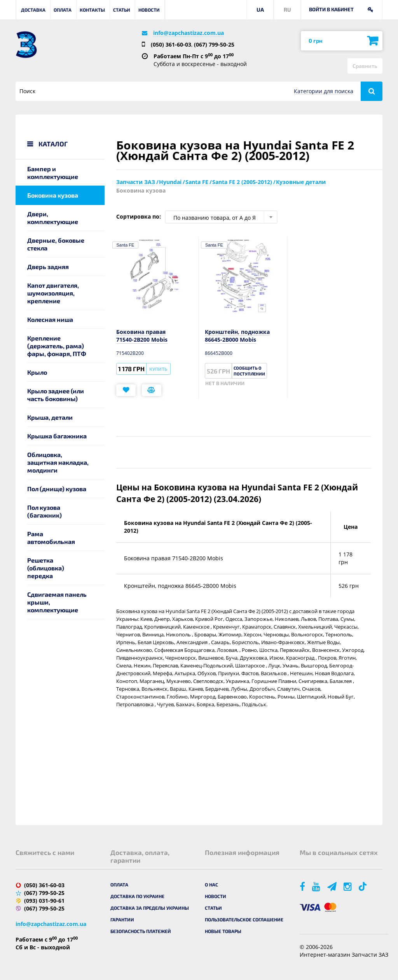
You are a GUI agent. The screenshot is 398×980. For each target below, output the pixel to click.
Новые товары (223, 931)
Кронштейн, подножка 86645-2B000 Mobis (237, 336)
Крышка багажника (57, 436)
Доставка (33, 10)
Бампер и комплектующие (53, 173)
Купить (158, 369)
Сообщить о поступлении (249, 371)
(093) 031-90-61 (44, 901)
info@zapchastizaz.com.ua (189, 33)
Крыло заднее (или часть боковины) (56, 395)
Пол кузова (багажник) (45, 511)
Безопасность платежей (141, 931)
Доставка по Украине (137, 896)
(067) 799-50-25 (214, 44)
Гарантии (122, 919)
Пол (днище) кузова (57, 489)
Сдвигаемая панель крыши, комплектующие (57, 602)
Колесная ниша (50, 319)
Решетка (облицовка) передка (46, 568)
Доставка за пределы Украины (150, 908)
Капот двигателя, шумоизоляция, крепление (53, 293)
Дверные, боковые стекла (56, 244)
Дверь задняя (48, 267)
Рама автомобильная (51, 538)
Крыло (37, 372)
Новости (149, 10)
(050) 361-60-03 (171, 44)
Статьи (122, 10)
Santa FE (126, 245)
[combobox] (221, 217)
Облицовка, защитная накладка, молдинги (58, 462)
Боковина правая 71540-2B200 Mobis (142, 336)
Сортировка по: (139, 216)
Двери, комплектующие (53, 218)
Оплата (63, 10)
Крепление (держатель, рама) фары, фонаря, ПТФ (57, 346)
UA (260, 10)
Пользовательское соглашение (244, 919)
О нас (211, 884)
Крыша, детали (50, 417)
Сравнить (365, 66)
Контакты (92, 10)
